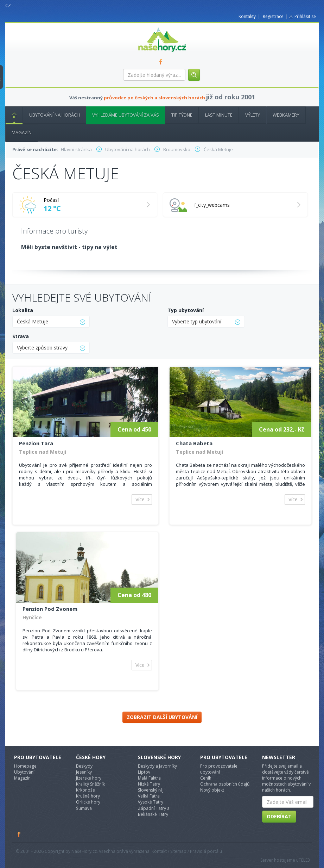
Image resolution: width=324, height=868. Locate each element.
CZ (8, 5)
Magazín (22, 132)
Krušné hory (88, 796)
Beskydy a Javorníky (157, 766)
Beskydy (84, 766)
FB (162, 62)
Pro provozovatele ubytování (219, 769)
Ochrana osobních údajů (225, 784)
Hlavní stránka (11, 115)
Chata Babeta (194, 443)
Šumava (84, 808)
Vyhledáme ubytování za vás (126, 115)
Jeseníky (84, 772)
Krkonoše (85, 790)
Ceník (206, 778)
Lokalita (23, 310)
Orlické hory (88, 802)
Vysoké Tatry (151, 802)
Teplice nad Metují (43, 452)
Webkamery (286, 115)
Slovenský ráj (151, 790)
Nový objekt (212, 790)
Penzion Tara (36, 443)
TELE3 (304, 860)
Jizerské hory (89, 778)
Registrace (273, 16)
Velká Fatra (149, 796)
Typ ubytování (186, 310)
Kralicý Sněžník (90, 784)
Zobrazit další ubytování (162, 717)
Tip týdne (182, 115)
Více (140, 499)
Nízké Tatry (149, 784)
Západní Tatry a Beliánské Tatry (154, 811)
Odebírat (279, 816)
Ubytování (24, 772)
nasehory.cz (150, 27)
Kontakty (247, 16)
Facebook (19, 834)
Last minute (219, 115)
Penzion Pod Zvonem (50, 609)
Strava (21, 336)
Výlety (253, 115)
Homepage (25, 766)
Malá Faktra (149, 778)
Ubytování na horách (55, 115)
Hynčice (32, 617)
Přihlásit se (305, 16)
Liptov (144, 772)
